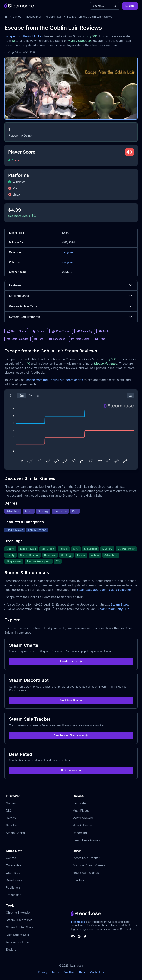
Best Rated (80, 803)
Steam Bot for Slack (20, 927)
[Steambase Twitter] (85, 936)
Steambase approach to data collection (104, 590)
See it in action (71, 700)
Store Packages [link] (17, 339)
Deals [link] (104, 331)
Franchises (13, 895)
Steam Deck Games (86, 840)
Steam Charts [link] (16, 331)
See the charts (71, 661)
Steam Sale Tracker (86, 858)
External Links (71, 296)
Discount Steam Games (89, 865)
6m (22, 396)
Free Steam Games (86, 873)
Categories (13, 865)
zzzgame (68, 252)
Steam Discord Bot (19, 920)
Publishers (13, 887)
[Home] (6, 17)
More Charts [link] (80, 339)
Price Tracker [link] (61, 331)
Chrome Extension (19, 913)
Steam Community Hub (113, 609)
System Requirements (71, 317)
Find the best (71, 770)
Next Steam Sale (17, 935)
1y (31, 396)
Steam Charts (15, 833)
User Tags (13, 873)
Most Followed (83, 818)
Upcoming (80, 833)
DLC (9, 811)
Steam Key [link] (85, 331)
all (39, 396)
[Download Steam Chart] (131, 396)
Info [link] (39, 339)
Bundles (12, 825)
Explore (130, 6)
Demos (11, 818)
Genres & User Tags (71, 306)
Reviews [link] (39, 331)
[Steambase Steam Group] (79, 936)
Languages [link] (57, 339)
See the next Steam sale (71, 735)
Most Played (81, 811)
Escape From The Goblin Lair (44, 17)
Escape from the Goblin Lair (24, 36)
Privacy (43, 972)
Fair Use (69, 972)
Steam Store (119, 604)
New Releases (82, 825)
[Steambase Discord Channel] (73, 936)
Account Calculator (19, 942)
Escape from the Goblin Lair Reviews (89, 17)
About (82, 972)
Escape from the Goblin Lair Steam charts (54, 380)
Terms (55, 972)
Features (71, 285)
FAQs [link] (100, 339)
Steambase (78, 922)
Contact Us (97, 972)
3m (12, 396)
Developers (14, 880)
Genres (11, 858)
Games (17, 17)
